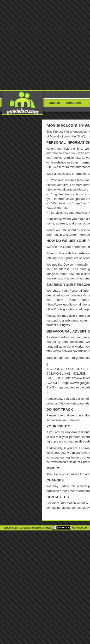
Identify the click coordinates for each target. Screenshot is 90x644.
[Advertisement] (45, 45)
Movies (55, 103)
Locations (74, 103)
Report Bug (10, 528)
